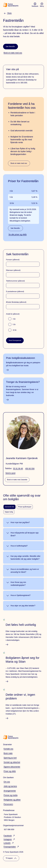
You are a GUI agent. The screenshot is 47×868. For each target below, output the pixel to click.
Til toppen (11, 858)
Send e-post (10, 473)
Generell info (9, 507)
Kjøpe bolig (9, 512)
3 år (14, 319)
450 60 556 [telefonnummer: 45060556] (30, 469)
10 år (15, 330)
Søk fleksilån (10, 46)
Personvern (8, 804)
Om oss (7, 782)
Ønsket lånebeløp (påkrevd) (16, 302)
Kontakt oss (8, 749)
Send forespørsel (15, 340)
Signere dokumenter (12, 767)
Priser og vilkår (10, 771)
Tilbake (8, 13)
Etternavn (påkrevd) (13, 270)
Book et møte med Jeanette (17, 480)
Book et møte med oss (19, 163)
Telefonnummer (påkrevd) (15, 281)
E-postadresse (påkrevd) (15, 291)
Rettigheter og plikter (12, 800)
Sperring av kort (10, 758)
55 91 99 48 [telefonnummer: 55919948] (18, 469)
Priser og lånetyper (25, 507)
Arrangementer (10, 791)
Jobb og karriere (10, 786)
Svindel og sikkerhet (12, 762)
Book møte (8, 753)
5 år (14, 324)
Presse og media (11, 795)
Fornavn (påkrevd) (13, 260)
